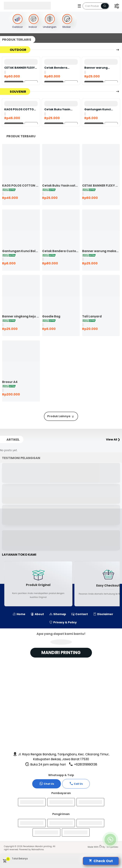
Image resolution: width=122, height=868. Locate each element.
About (37, 614)
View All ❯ (113, 439)
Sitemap (58, 614)
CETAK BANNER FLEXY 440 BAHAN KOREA (20, 68)
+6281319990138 (83, 764)
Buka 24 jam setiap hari (45, 764)
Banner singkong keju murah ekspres (21, 316)
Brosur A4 (10, 382)
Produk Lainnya (61, 416)
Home (19, 614)
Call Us (76, 784)
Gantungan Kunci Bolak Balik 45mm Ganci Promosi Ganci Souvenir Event (100, 109)
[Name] (105, 6)
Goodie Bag (51, 316)
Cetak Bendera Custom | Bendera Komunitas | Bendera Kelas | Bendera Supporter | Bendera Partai (60, 68)
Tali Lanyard (92, 316)
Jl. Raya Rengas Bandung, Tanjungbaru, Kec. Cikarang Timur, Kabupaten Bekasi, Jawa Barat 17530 (61, 757)
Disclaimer (103, 614)
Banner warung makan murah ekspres (96, 68)
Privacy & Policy (63, 622)
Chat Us (47, 784)
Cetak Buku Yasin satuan (57, 109)
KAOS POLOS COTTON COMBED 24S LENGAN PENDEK (20, 109)
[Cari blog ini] (96, 6)
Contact (80, 614)
